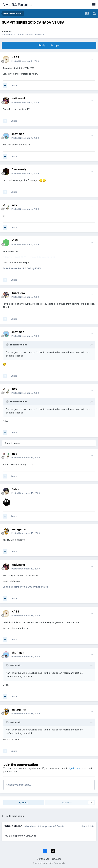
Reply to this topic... (19, 785)
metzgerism (19, 529)
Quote (14, 85)
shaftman (18, 134)
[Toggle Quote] (8, 345)
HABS (8, 31)
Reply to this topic (49, 45)
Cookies (57, 859)
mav (14, 205)
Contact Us (43, 859)
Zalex (15, 489)
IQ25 (15, 240)
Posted (25, 61)
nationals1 (18, 98)
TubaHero (18, 293)
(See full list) (87, 826)
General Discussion (35, 35)
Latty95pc (31, 836)
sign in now (74, 768)
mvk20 (8, 836)
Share (24, 802)
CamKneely (19, 169)
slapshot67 (19, 836)
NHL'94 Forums (17, 5)
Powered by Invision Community (49, 863)
